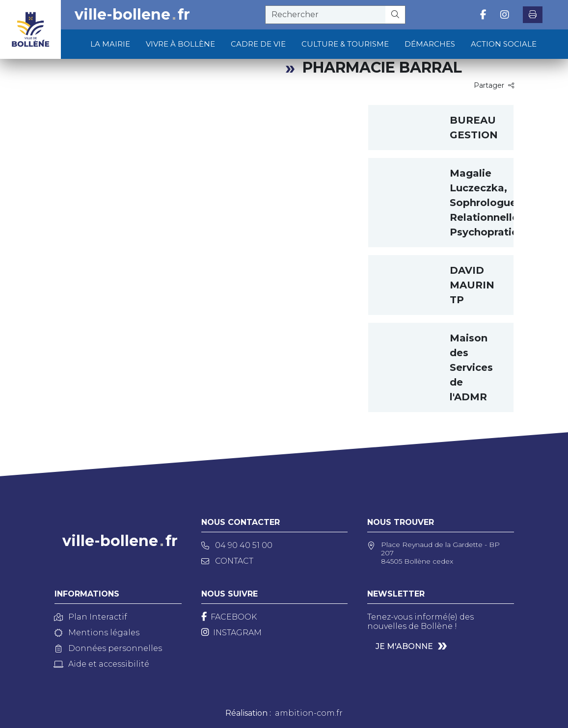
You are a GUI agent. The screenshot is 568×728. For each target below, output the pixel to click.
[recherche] (325, 15)
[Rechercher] (395, 15)
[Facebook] (229, 617)
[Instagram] (231, 633)
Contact (227, 561)
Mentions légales (97, 633)
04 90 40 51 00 (237, 545)
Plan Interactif (91, 617)
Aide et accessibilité (102, 664)
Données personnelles (108, 648)
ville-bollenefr (132, 15)
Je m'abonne (404, 646)
